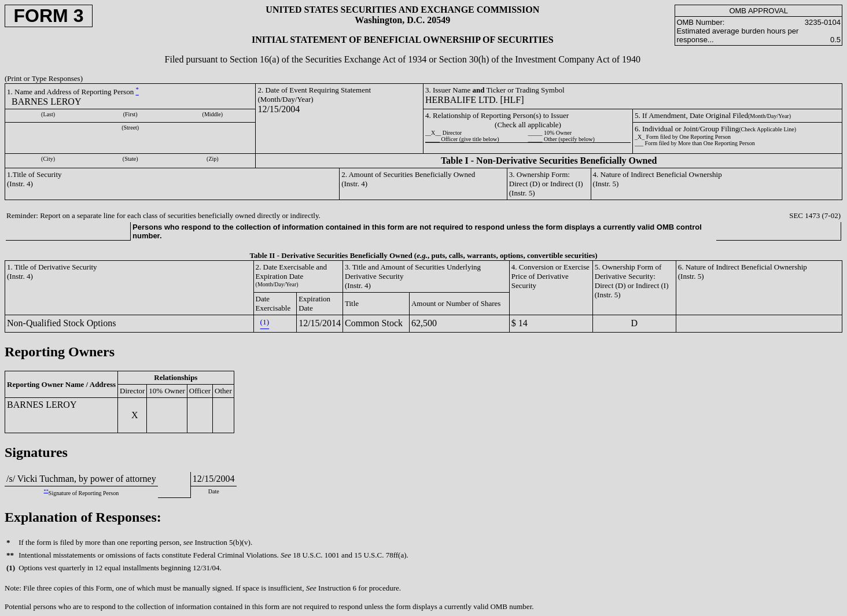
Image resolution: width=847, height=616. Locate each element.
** (46, 491)
